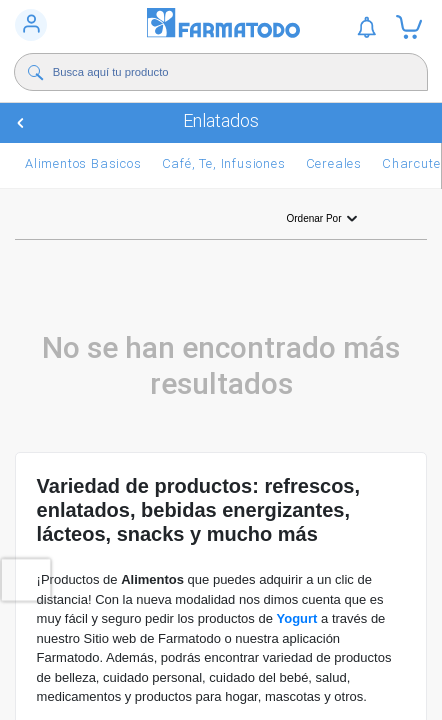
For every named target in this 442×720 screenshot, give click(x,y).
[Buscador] (220, 72)
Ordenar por (323, 219)
